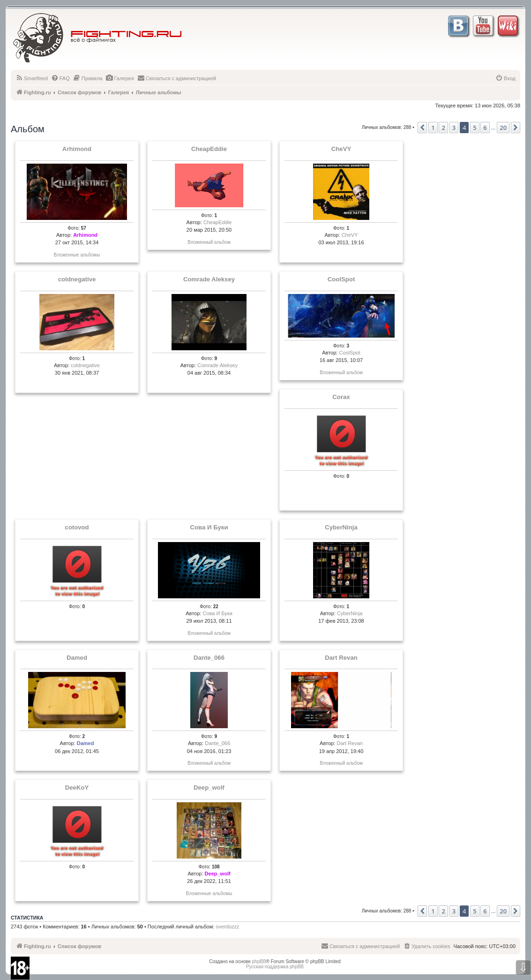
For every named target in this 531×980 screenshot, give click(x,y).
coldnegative (77, 279)
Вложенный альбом (209, 242)
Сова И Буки (209, 528)
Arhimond (77, 149)
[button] (422, 128)
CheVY (341, 149)
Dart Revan (341, 658)
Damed (77, 658)
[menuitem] (32, 78)
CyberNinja (341, 528)
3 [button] (454, 128)
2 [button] (443, 128)
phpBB (259, 961)
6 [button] (485, 128)
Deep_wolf (209, 788)
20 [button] (503, 128)
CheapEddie (209, 149)
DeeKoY (77, 788)
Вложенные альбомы (77, 255)
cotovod (77, 528)
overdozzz (227, 927)
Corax (341, 397)
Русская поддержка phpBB (275, 967)
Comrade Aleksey (209, 279)
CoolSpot (341, 279)
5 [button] (475, 128)
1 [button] (433, 128)
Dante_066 (209, 658)
